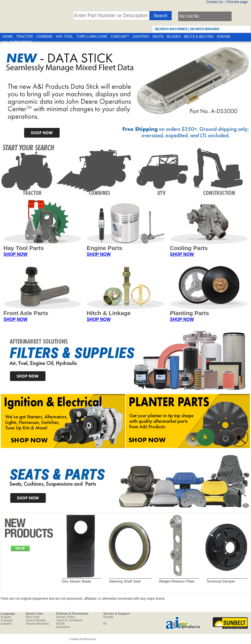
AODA (61, 624)
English (6, 617)
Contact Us (215, 2)
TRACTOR (25, 37)
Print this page (237, 2)
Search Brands (36, 620)
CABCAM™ (120, 37)
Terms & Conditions (69, 620)
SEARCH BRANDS (205, 29)
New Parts (33, 617)
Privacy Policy (66, 617)
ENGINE (224, 37)
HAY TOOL (65, 37)
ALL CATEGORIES (17, 42)
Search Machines (38, 624)
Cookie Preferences (83, 639)
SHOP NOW (16, 254)
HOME (8, 37)
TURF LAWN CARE (92, 37)
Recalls (108, 617)
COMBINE (45, 37)
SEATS (158, 37)
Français (7, 620)
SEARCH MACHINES (171, 29)
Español (6, 624)
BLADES (174, 37)
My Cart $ (190, 16)
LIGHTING (141, 37)
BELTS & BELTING (199, 37)
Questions (63, 627)
